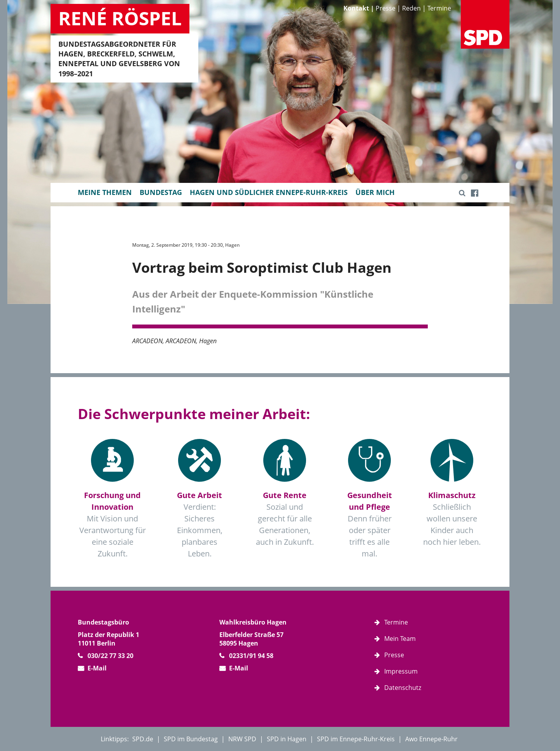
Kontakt (356, 8)
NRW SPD (242, 739)
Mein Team (400, 639)
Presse (386, 8)
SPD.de (143, 739)
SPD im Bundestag (191, 739)
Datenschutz (403, 688)
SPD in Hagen (287, 739)
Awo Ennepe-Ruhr (431, 739)
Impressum (401, 671)
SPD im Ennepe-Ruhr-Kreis (356, 739)
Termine (439, 8)
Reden (411, 8)
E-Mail (97, 668)
